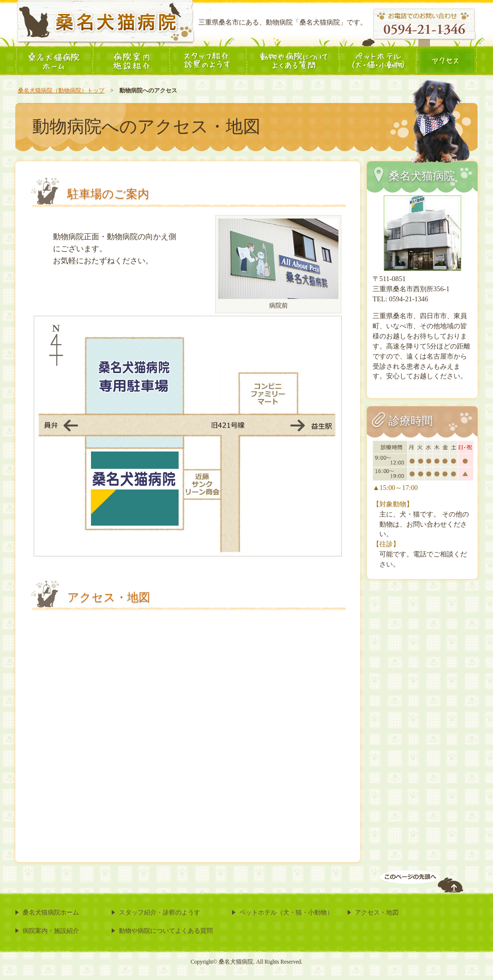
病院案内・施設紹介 (51, 931)
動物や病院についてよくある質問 (166, 931)
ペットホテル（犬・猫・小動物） (286, 912)
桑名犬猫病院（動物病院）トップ (61, 90)
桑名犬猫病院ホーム (51, 912)
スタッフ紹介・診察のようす (160, 912)
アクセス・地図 (377, 912)
